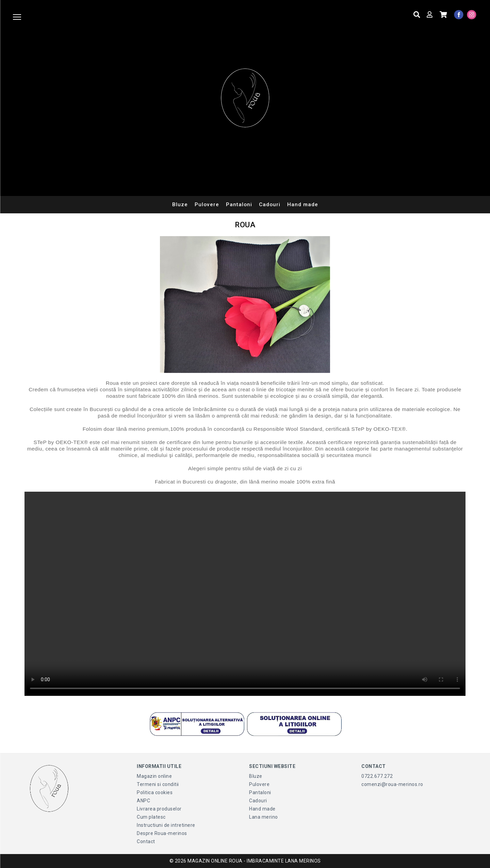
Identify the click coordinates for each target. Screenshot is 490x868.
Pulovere (207, 204)
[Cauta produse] (417, 15)
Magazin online (154, 776)
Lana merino (264, 817)
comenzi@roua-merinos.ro (392, 784)
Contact (146, 841)
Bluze (180, 204)
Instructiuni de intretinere (166, 825)
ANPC (143, 801)
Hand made (303, 204)
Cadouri (270, 204)
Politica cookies (155, 792)
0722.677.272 (377, 776)
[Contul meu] (430, 15)
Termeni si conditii (158, 784)
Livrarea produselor (159, 809)
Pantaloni (239, 204)
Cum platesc (151, 817)
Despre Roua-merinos (162, 833)
